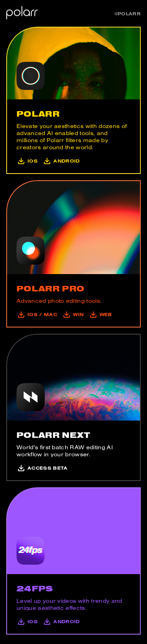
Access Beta (42, 468)
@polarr (128, 14)
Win (72, 314)
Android (60, 161)
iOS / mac (37, 314)
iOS (27, 161)
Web (99, 314)
